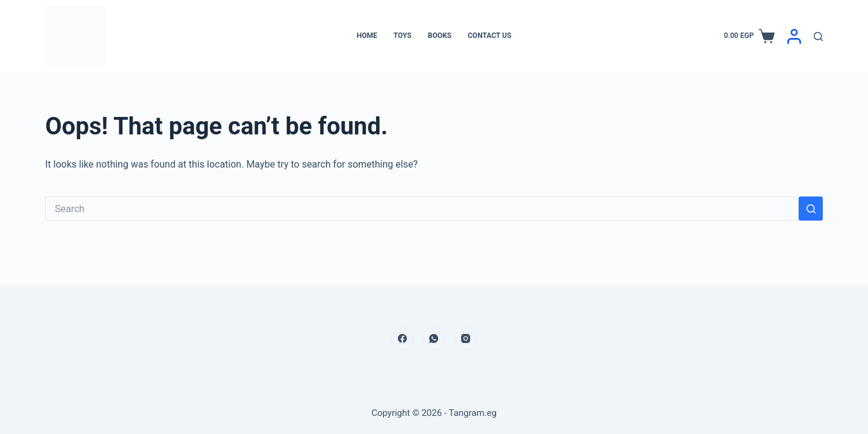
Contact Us (489, 36)
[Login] (794, 36)
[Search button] (811, 209)
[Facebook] (403, 339)
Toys (403, 36)
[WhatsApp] (434, 339)
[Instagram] (466, 339)
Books (440, 36)
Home (367, 36)
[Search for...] (422, 209)
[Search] (818, 36)
